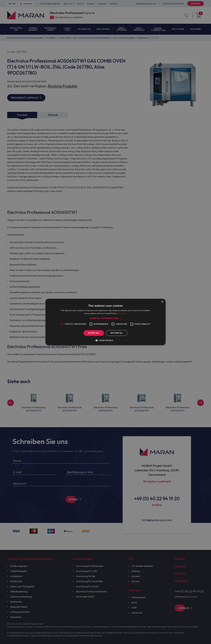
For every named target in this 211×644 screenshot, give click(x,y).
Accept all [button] (94, 333)
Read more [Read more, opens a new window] (122, 314)
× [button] (162, 302)
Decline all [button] (117, 333)
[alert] (105, 322)
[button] (105, 318)
